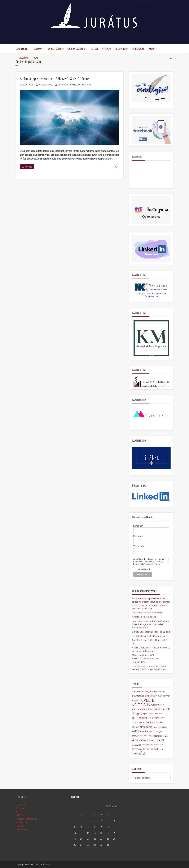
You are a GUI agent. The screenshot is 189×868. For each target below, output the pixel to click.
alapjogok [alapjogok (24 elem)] (147, 691)
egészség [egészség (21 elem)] (138, 700)
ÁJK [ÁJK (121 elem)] (143, 754)
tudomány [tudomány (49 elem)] (140, 740)
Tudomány (38, 49)
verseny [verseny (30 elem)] (138, 749)
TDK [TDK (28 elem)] (166, 736)
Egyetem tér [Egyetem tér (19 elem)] (164, 696)
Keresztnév (139, 536)
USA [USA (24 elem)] (162, 740)
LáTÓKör (20, 815)
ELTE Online (21, 805)
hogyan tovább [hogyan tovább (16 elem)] (156, 709)
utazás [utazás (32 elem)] (137, 745)
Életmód (95, 49)
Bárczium (20, 808)
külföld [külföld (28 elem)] (160, 722)
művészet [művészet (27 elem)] (146, 727)
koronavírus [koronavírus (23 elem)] (139, 723)
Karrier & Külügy (56, 49)
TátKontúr (20, 826)
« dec (74, 854)
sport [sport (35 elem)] (137, 736)
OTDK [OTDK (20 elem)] (136, 731)
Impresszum (138, 49)
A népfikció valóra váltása (144, 617)
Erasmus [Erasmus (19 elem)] (156, 705)
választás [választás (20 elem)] (148, 749)
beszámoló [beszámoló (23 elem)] (159, 691)
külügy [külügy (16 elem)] (136, 727)
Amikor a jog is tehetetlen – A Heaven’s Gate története (54, 79)
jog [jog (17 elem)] (146, 714)
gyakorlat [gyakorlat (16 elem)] (143, 709)
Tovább (27, 167)
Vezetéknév (139, 546)
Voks (36, 58)
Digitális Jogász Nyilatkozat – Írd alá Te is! (151, 632)
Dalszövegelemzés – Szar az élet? (148, 613)
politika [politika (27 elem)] (145, 731)
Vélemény (107, 49)
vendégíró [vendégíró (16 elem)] (159, 745)
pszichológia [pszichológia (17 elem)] (156, 731)
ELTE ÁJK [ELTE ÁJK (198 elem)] (142, 705)
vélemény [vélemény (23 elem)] (160, 749)
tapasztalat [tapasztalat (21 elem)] (156, 736)
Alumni (152, 49)
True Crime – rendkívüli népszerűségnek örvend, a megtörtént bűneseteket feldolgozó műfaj (150, 624)
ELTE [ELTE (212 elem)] (150, 700)
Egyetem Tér (22, 49)
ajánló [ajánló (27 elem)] (137, 691)
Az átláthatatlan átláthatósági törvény (149, 636)
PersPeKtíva (21, 822)
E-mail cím (138, 526)
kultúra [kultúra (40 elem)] (151, 722)
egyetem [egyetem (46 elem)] (152, 696)
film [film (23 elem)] (135, 709)
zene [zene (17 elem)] (135, 754)
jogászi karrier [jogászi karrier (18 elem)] (156, 714)
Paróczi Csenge (46, 85)
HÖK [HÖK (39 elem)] (167, 709)
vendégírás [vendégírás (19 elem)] (148, 745)
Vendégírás (23, 58)
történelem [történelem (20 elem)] (153, 740)
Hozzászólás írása (82, 85)
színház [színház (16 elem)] (145, 736)
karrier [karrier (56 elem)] (160, 718)
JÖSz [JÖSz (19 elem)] (151, 718)
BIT (17, 812)
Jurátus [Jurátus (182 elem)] (141, 718)
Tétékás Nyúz (22, 830)
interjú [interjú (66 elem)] (138, 714)
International (122, 49)
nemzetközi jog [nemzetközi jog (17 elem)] (160, 727)
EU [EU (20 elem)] (164, 705)
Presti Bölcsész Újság (26, 819)
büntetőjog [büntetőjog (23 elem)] (139, 696)
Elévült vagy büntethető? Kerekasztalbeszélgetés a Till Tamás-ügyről (145, 659)
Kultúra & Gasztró (76, 49)
